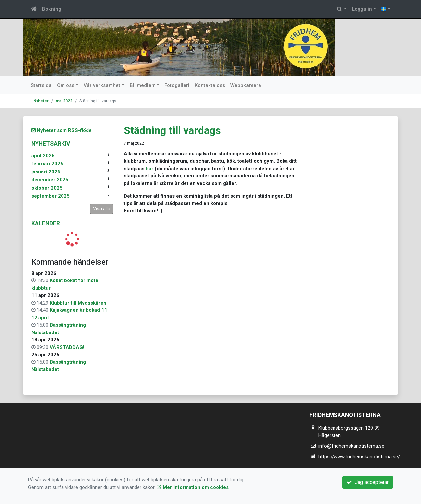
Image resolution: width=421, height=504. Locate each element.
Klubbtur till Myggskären (78, 303)
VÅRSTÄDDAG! (67, 347)
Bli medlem (143, 85)
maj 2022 (64, 101)
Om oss (66, 85)
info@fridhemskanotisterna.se (351, 446)
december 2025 (50, 180)
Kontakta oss (210, 85)
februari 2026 (47, 164)
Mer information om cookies (193, 487)
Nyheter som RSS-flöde (62, 130)
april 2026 (43, 156)
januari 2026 (46, 172)
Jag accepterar (368, 482)
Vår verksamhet (102, 85)
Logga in (362, 9)
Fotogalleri (177, 85)
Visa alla (102, 209)
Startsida (41, 85)
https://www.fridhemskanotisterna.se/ (359, 457)
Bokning (52, 9)
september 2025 (50, 196)
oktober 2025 (47, 188)
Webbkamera (246, 85)
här (149, 169)
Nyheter (41, 101)
